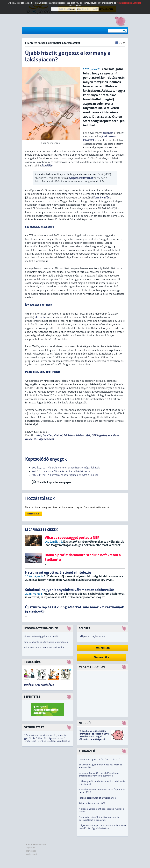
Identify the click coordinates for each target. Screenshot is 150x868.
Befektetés (32, 697)
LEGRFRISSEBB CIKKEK (41, 530)
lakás (38, 435)
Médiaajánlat (31, 854)
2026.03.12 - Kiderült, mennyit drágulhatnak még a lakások (66, 468)
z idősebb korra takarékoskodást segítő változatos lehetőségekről (94, 737)
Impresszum (31, 851)
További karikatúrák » (39, 685)
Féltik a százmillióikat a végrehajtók (97, 798)
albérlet (58, 435)
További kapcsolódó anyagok (54, 482)
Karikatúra (32, 662)
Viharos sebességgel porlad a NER (41, 636)
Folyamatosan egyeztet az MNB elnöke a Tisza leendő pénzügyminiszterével (102, 827)
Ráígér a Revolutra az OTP (92, 803)
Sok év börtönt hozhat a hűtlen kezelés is (45, 648)
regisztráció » (99, 636)
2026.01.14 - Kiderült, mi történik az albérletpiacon (61, 471)
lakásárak (69, 435)
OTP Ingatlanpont (102, 435)
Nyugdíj (85, 723)
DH (35, 439)
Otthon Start (34, 727)
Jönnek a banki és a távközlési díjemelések (46, 642)
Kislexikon (103, 648)
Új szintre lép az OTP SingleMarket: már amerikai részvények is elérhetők (99, 774)
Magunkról (30, 848)
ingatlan (47, 435)
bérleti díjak (83, 435)
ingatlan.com (46, 439)
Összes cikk (102, 657)
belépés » (84, 636)
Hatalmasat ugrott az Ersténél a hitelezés (100, 759)
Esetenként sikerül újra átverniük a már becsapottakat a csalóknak (99, 819)
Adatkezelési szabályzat (36, 844)
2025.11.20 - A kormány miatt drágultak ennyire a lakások (65, 475)
